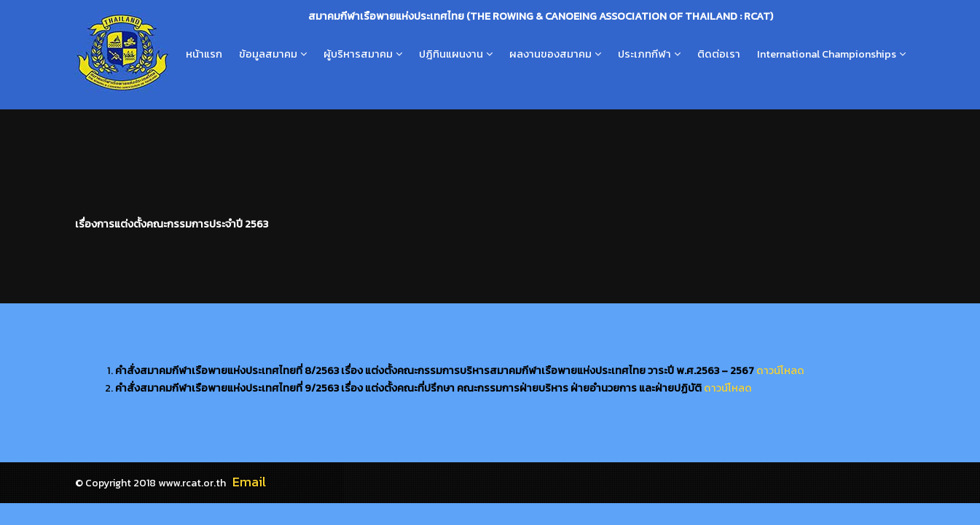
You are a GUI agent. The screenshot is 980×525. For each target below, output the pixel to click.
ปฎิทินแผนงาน (451, 54)
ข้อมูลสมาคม (268, 54)
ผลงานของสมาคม (550, 54)
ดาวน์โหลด (780, 370)
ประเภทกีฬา (644, 54)
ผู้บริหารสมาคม (358, 54)
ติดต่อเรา (719, 54)
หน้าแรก (204, 54)
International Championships (827, 54)
